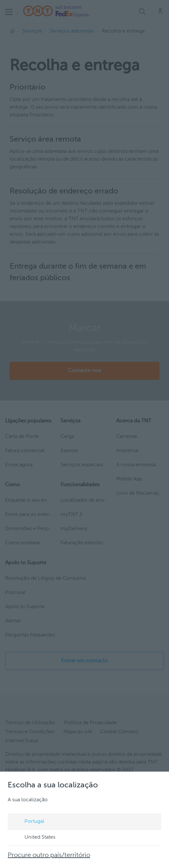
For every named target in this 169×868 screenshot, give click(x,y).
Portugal (28, 822)
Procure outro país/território (49, 855)
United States (34, 838)
